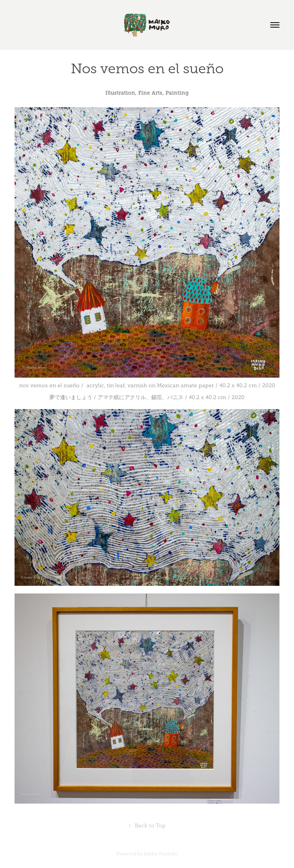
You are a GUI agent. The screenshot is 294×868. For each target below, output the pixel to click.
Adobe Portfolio (161, 854)
